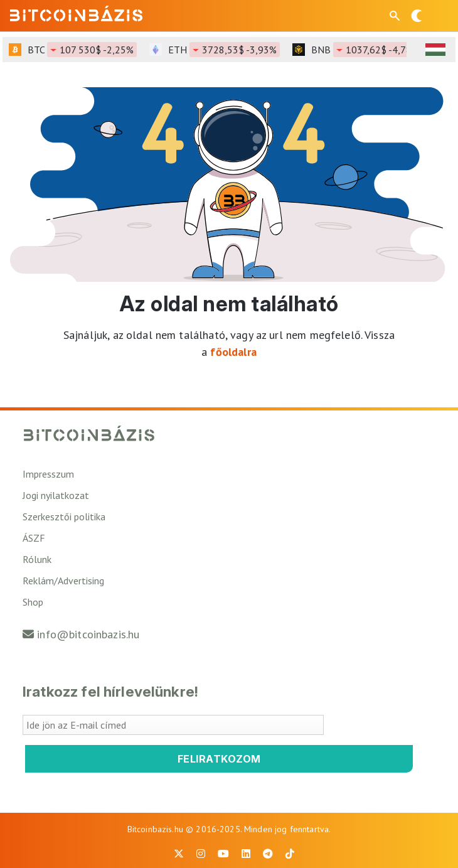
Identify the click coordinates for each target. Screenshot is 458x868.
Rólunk (37, 559)
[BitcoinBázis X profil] (179, 854)
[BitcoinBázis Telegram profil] (268, 854)
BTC (82, 50)
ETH (224, 50)
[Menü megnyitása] (438, 16)
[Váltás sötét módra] (417, 16)
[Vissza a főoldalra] (77, 13)
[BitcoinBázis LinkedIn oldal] (246, 854)
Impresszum (48, 474)
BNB (367, 50)
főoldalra (233, 352)
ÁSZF (34, 538)
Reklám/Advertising (63, 581)
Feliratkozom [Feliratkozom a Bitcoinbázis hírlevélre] (219, 759)
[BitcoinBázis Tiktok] (290, 854)
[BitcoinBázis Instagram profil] (201, 854)
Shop (33, 602)
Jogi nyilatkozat (56, 495)
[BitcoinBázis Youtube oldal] (223, 854)
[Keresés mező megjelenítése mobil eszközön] (396, 16)
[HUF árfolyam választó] (435, 50)
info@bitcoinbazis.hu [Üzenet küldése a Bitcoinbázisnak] (88, 634)
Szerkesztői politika (64, 517)
